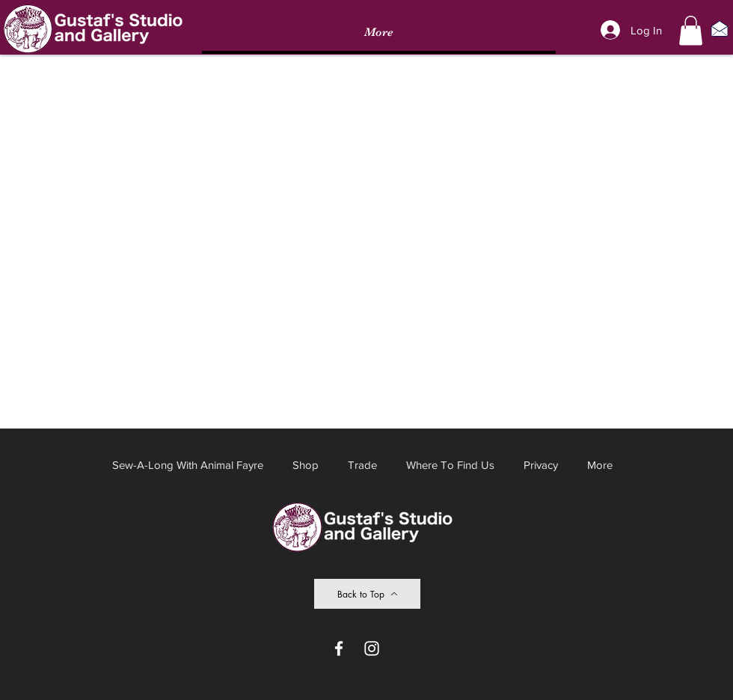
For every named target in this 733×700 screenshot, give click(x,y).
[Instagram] (372, 648)
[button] (691, 30)
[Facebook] (339, 648)
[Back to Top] (367, 594)
